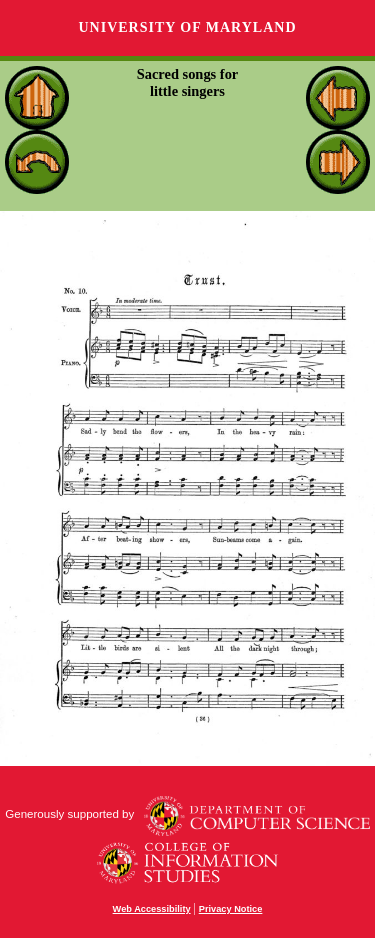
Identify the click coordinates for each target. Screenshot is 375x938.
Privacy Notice (231, 909)
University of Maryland (187, 27)
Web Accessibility (152, 909)
